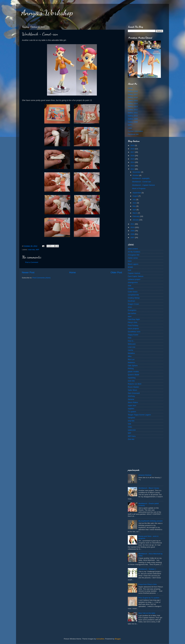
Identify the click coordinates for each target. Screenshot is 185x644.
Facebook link (133, 134)
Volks (130, 427)
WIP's (130, 125)
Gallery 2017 (133, 94)
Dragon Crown (133, 304)
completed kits (133, 295)
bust (129, 270)
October (136, 175)
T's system (132, 412)
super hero (132, 405)
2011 (133, 224)
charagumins (133, 282)
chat (129, 286)
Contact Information (135, 131)
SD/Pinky (131, 396)
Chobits (131, 289)
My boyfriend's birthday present (150, 521)
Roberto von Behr (135, 384)
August (136, 196)
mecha (130, 350)
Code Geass (133, 292)
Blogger (118, 639)
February (136, 216)
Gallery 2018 (133, 91)
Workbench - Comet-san (142, 182)
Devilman (131, 301)
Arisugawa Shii (134, 255)
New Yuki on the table (147, 613)
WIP (38, 250)
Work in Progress (139, 188)
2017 (133, 152)
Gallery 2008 (133, 122)
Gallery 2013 (133, 107)
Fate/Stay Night (134, 319)
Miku (130, 356)
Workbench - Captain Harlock (144, 185)
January (136, 220)
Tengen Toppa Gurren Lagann (139, 415)
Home (72, 272)
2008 (133, 234)
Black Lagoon (133, 264)
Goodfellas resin (134, 332)
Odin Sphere (133, 366)
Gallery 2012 (133, 110)
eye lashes (132, 313)
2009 (133, 231)
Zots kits (131, 439)
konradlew (100, 639)
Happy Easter (133, 335)
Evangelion (132, 310)
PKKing (131, 368)
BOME (130, 267)
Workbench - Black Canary (149, 488)
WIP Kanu (132, 436)
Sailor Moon (132, 390)
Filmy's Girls (133, 322)
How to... (131, 341)
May (134, 206)
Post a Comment (32, 262)
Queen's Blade (133, 375)
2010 (133, 227)
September (137, 193)
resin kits (31, 250)
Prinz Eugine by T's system (149, 598)
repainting (132, 378)
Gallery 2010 (133, 116)
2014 (133, 162)
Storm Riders (133, 402)
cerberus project (134, 279)
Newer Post (28, 272)
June (135, 203)
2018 (133, 149)
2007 (133, 238)
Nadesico (131, 362)
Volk (129, 424)
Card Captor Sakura (136, 276)
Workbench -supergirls (141, 178)
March (135, 213)
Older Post (116, 272)
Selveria (131, 399)
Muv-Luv (131, 359)
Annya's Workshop (47, 13)
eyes (130, 316)
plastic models (133, 372)
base (130, 261)
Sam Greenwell (134, 393)
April (135, 210)
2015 (133, 159)
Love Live (132, 347)
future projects (133, 329)
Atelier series (133, 258)
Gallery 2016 (133, 97)
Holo (130, 338)
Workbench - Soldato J (147, 569)
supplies (131, 409)
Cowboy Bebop (134, 298)
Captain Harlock (134, 273)
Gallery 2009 (133, 119)
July (134, 199)
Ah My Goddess (134, 252)
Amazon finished (145, 475)
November (137, 172)
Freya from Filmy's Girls (147, 584)
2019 (133, 145)
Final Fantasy (133, 325)
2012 (133, 169)
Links (130, 128)
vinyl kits (131, 421)
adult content (133, 249)
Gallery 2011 (133, 113)
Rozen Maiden (133, 387)
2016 (133, 156)
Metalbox (131, 353)
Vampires (131, 418)
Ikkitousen (132, 344)
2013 (133, 166)
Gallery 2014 (133, 103)
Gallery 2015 (133, 100)
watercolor (132, 430)
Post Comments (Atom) (41, 278)
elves (130, 307)
